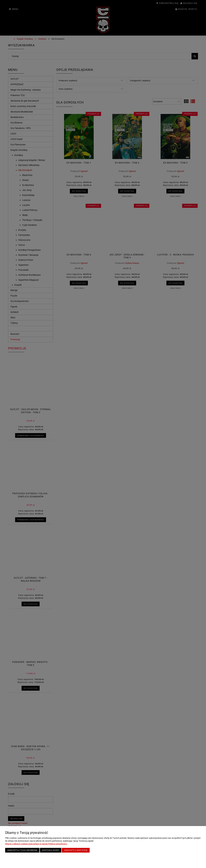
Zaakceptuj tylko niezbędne (22, 850)
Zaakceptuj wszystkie (76, 850)
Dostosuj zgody (51, 850)
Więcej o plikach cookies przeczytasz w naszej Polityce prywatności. (36, 844)
